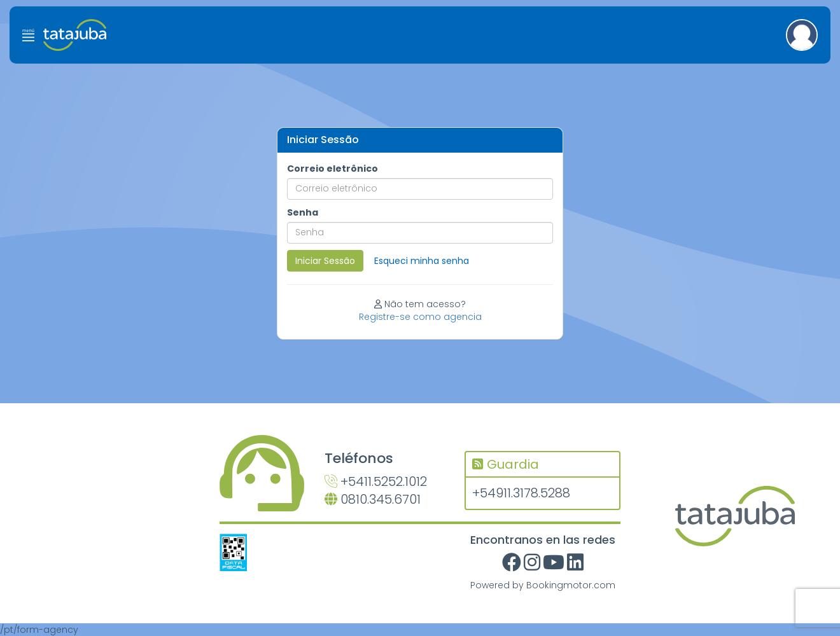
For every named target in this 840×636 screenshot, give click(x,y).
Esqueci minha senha (422, 261)
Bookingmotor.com (571, 585)
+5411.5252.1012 (376, 481)
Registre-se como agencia (420, 317)
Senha (303, 212)
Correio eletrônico (332, 169)
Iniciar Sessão (325, 261)
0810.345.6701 (373, 499)
